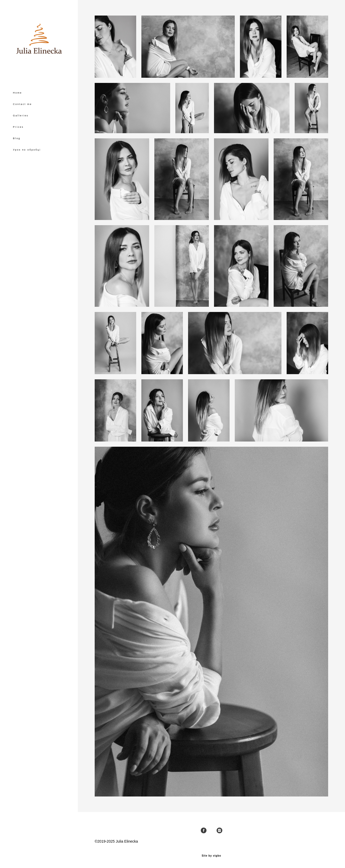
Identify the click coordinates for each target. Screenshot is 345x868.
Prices (18, 127)
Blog (17, 138)
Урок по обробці (27, 150)
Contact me (22, 104)
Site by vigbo (211, 856)
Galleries (21, 116)
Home (18, 93)
